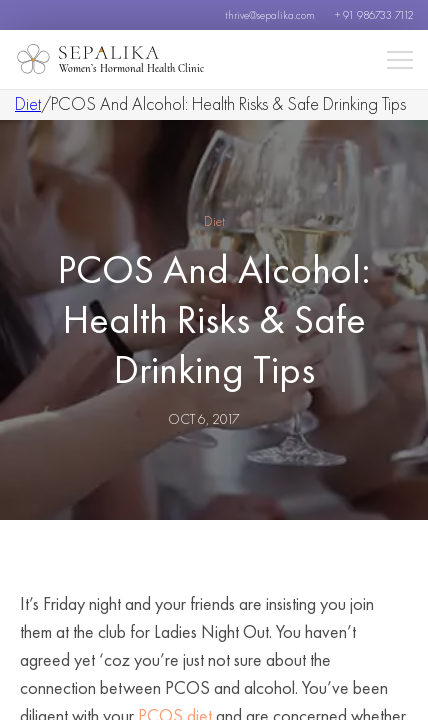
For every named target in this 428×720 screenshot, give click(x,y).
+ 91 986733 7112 (374, 15)
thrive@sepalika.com (270, 15)
